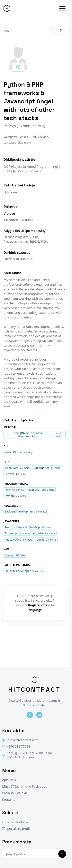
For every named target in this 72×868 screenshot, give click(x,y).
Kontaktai (9, 800)
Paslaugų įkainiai (14, 793)
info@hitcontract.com (20, 740)
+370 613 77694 (16, 747)
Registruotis (38, 605)
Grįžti (8, 31)
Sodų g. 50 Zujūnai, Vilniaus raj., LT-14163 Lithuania (28, 755)
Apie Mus (9, 780)
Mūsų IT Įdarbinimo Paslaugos (25, 787)
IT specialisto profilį (16, 829)
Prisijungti (34, 610)
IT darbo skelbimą (15, 822)
